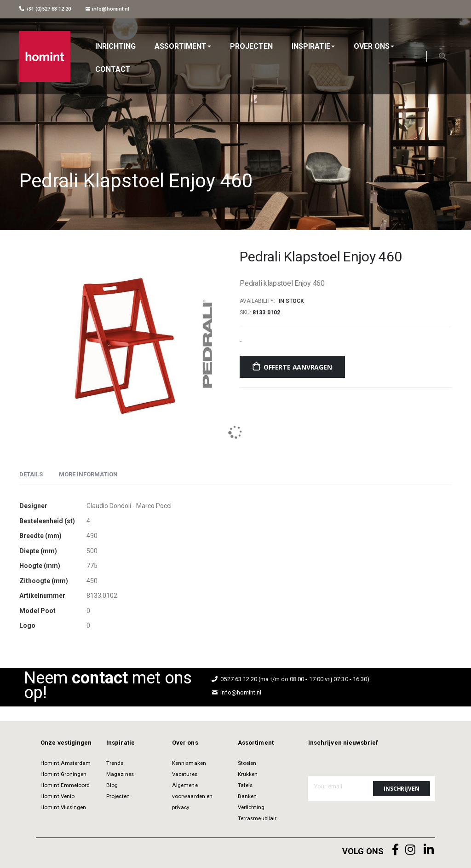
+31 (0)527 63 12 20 (45, 9)
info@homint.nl (107, 9)
